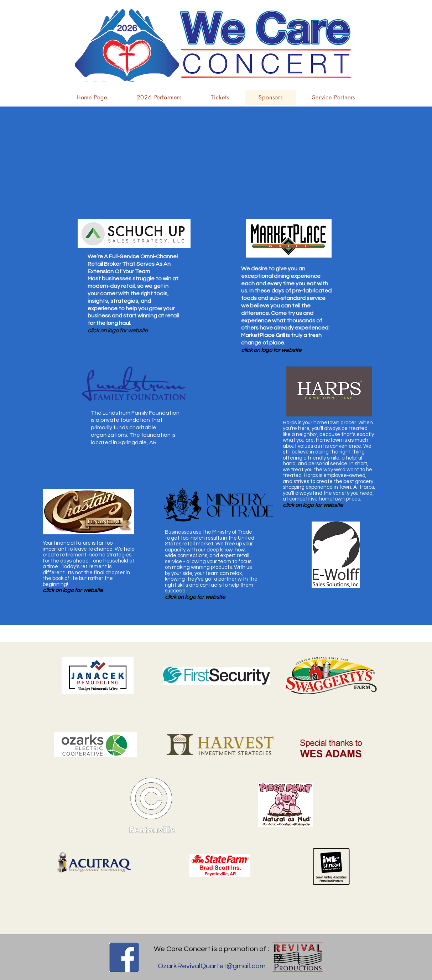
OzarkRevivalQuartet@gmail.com (212, 966)
